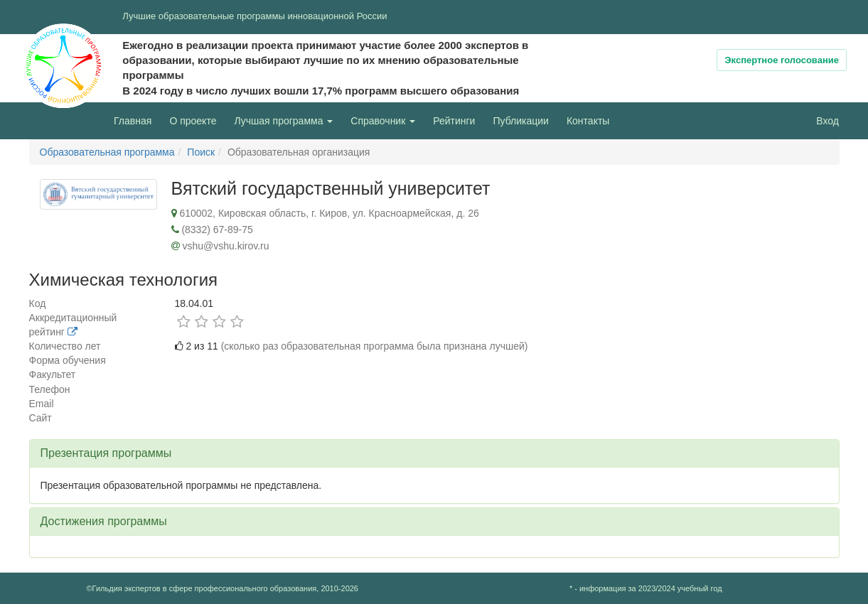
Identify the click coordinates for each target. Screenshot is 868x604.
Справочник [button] (383, 121)
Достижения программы (104, 521)
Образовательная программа (107, 152)
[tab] (434, 453)
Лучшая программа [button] (283, 121)
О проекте (196, 120)
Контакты (588, 121)
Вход (827, 121)
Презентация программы (106, 453)
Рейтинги (454, 121)
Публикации (520, 121)
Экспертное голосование (782, 60)
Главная (133, 121)
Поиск (201, 152)
